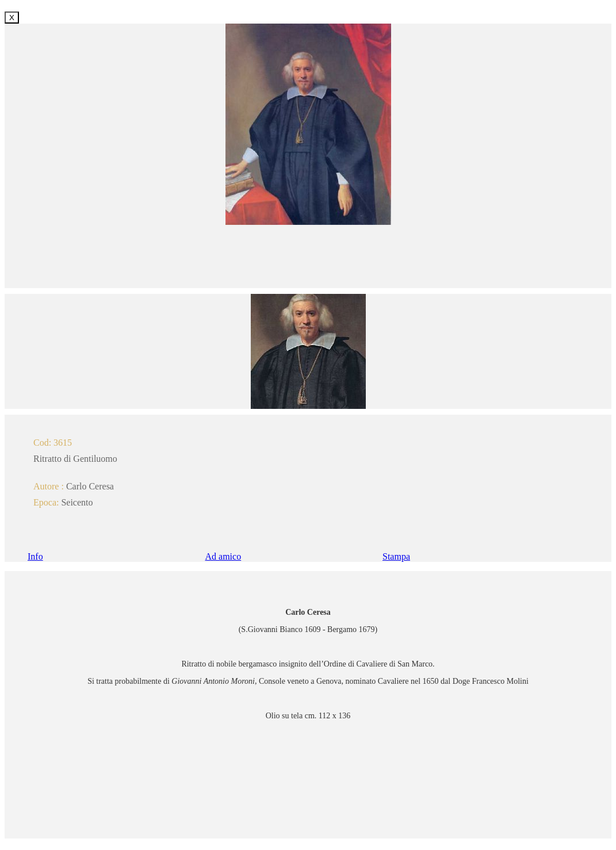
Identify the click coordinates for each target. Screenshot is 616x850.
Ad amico (223, 556)
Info (35, 556)
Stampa (396, 556)
